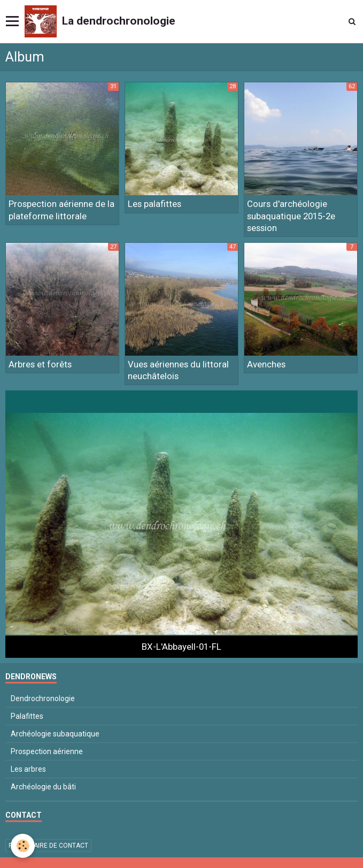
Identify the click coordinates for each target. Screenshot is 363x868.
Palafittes (27, 716)
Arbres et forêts (40, 364)
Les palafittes (155, 204)
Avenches (266, 364)
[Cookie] (23, 846)
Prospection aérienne (47, 751)
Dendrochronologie (43, 698)
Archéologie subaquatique (55, 734)
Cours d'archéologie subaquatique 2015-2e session (291, 216)
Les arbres (28, 769)
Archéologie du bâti (43, 787)
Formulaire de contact (48, 846)
